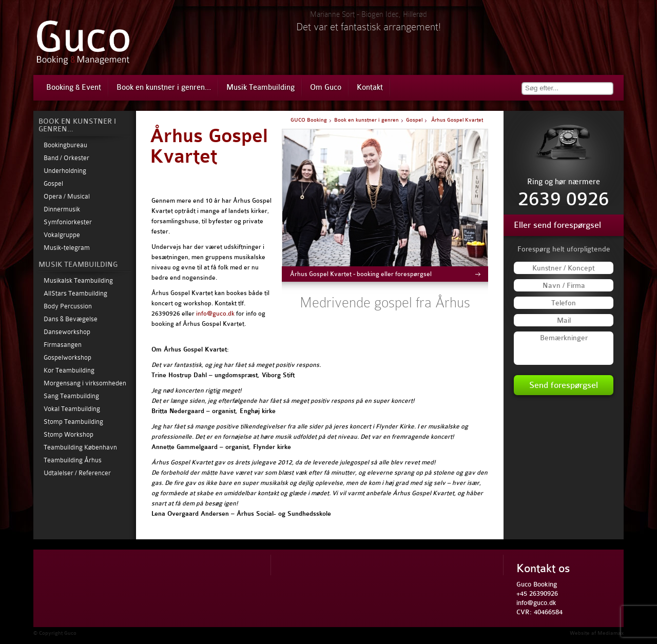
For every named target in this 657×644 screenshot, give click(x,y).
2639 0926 (564, 199)
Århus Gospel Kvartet (209, 147)
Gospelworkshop (67, 357)
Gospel (53, 183)
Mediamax (611, 633)
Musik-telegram (67, 248)
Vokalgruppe (62, 235)
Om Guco (326, 87)
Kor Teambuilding (69, 370)
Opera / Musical (67, 196)
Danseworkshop (67, 332)
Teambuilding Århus (73, 460)
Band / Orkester (66, 158)
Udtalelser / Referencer (77, 473)
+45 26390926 (537, 593)
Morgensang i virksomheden (85, 383)
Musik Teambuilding (260, 87)
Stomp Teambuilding (73, 422)
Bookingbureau (65, 145)
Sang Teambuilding (71, 396)
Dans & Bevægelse (71, 319)
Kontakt (370, 87)
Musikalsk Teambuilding (78, 280)
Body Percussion (68, 306)
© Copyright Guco (55, 633)
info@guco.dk (215, 314)
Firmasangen (63, 345)
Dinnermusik (62, 209)
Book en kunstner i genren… (164, 87)
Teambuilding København (80, 447)
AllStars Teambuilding (75, 293)
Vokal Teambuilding (72, 409)
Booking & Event (74, 87)
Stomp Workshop (69, 434)
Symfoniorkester (68, 222)
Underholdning (65, 171)
